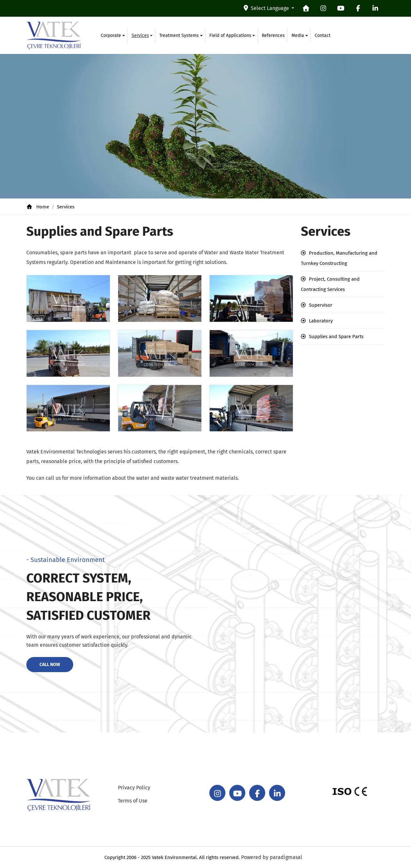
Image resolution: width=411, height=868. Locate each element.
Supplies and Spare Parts (336, 337)
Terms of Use (133, 801)
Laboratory (321, 321)
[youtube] (341, 8)
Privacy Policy (134, 788)
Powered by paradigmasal (272, 857)
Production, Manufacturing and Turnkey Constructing (339, 258)
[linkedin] (375, 8)
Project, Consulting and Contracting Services (330, 284)
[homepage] (306, 8)
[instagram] (323, 8)
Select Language (267, 8)
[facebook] (358, 8)
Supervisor (321, 305)
